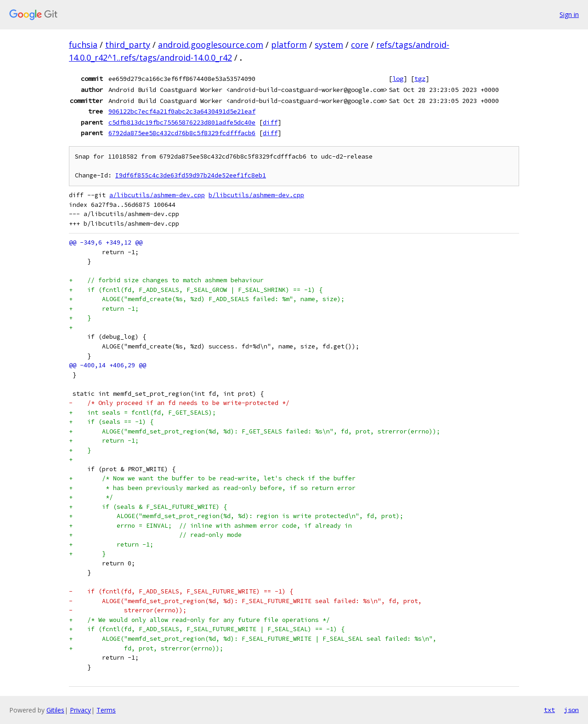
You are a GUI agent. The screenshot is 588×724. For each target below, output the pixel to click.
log (398, 79)
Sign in (569, 14)
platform (289, 45)
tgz (420, 79)
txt (549, 710)
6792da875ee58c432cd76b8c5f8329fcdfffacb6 (182, 133)
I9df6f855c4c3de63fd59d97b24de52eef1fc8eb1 (191, 175)
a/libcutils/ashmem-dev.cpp (157, 195)
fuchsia (83, 45)
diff (270, 122)
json (571, 710)
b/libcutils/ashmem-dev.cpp (256, 195)
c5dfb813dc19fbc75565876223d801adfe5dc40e (182, 122)
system (329, 45)
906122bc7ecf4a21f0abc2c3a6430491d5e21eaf (182, 111)
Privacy (80, 710)
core (360, 45)
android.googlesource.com (211, 45)
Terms (106, 710)
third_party (128, 45)
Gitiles (55, 710)
